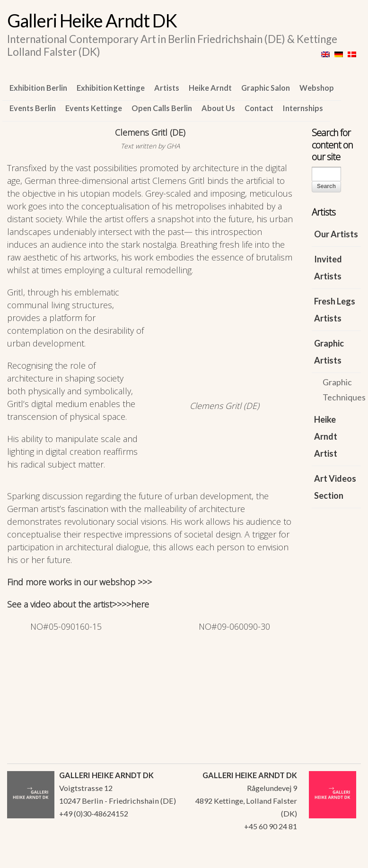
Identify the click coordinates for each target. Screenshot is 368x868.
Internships (303, 108)
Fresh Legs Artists (335, 310)
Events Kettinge (94, 108)
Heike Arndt (210, 88)
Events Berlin (33, 108)
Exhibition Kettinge (111, 88)
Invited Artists (328, 268)
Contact (259, 108)
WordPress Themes (343, 858)
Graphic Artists (329, 352)
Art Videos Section (335, 487)
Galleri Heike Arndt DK (92, 20)
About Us (218, 108)
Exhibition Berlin (38, 88)
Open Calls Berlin (162, 108)
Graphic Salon (266, 88)
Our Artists (336, 234)
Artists (167, 88)
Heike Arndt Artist (326, 436)
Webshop (317, 88)
